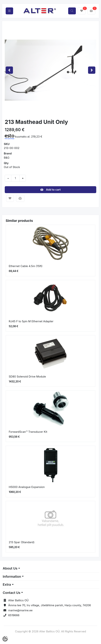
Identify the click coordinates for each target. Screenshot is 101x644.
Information (12, 577)
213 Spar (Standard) (22, 542)
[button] (9, 70)
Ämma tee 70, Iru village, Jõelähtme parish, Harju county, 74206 (50, 605)
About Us (10, 568)
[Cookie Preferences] (5, 639)
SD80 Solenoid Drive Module (27, 376)
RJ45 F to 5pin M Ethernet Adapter (31, 321)
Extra (7, 585)
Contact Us (12, 593)
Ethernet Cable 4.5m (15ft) (26, 266)
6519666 (14, 615)
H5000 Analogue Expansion (27, 487)
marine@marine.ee (20, 610)
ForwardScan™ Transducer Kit (28, 432)
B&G (7, 158)
